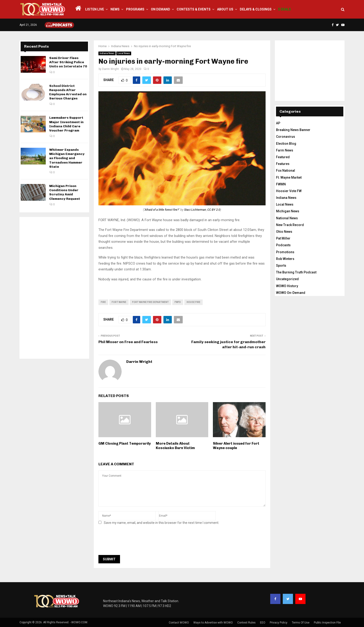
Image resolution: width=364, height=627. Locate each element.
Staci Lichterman (195, 210)
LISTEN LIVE (95, 9)
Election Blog (286, 144)
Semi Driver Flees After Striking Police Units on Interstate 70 (68, 62)
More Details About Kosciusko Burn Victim (175, 446)
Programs (135, 9)
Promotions (285, 252)
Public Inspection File (327, 623)
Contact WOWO (179, 623)
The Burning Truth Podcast (296, 272)
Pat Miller (283, 238)
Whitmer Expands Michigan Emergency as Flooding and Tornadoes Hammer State (67, 158)
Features (283, 164)
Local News (124, 53)
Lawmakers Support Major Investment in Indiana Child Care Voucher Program (66, 124)
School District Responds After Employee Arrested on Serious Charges (68, 92)
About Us (225, 9)
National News (287, 218)
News (115, 9)
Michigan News (288, 211)
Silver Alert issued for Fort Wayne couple (236, 446)
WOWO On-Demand (291, 293)
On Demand (161, 9)
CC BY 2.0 (214, 210)
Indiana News (107, 53)
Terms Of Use (301, 623)
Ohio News (284, 232)
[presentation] (134, 541)
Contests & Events (194, 9)
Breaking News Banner (293, 130)
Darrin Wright (110, 69)
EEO (263, 623)
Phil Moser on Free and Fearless (128, 342)
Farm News (285, 150)
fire (103, 302)
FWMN (281, 184)
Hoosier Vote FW (289, 191)
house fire (193, 302)
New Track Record (290, 225)
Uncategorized (287, 279)
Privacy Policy (279, 623)
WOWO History (287, 286)
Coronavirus (286, 137)
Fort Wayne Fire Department (150, 302)
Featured (283, 157)
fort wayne (119, 302)
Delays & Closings (256, 9)
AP (278, 123)
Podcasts (283, 245)
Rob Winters (285, 259)
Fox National (286, 171)
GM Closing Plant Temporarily (125, 443)
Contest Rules (246, 623)
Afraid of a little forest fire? (162, 210)
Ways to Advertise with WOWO (213, 623)
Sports (281, 266)
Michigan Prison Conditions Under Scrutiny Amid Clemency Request (65, 192)
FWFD (178, 302)
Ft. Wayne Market (289, 177)
